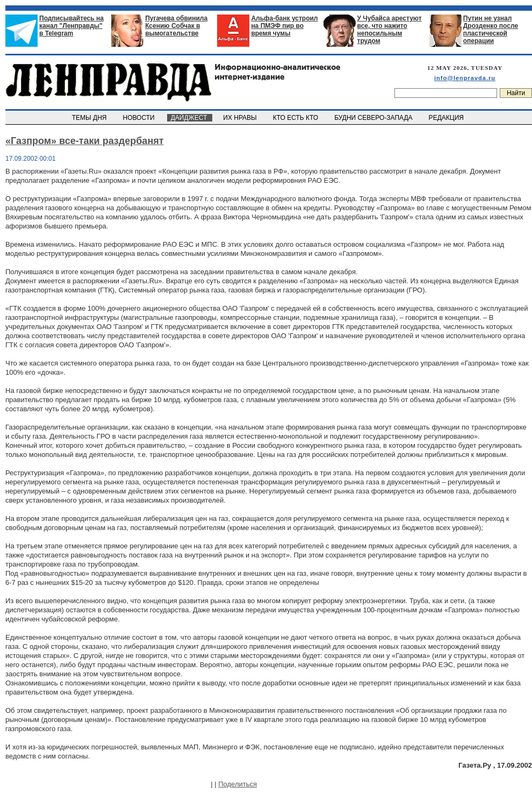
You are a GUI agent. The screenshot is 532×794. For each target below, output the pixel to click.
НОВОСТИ (140, 118)
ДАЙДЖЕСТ (190, 118)
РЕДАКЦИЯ (447, 118)
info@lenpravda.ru (465, 78)
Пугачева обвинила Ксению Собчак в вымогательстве (176, 26)
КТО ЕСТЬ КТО (296, 118)
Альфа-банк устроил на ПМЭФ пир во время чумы (284, 26)
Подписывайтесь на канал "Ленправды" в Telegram (71, 26)
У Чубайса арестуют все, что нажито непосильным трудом (390, 30)
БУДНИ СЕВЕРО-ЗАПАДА (374, 118)
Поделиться (238, 784)
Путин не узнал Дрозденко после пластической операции (491, 30)
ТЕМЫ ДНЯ (90, 118)
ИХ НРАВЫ (241, 118)
